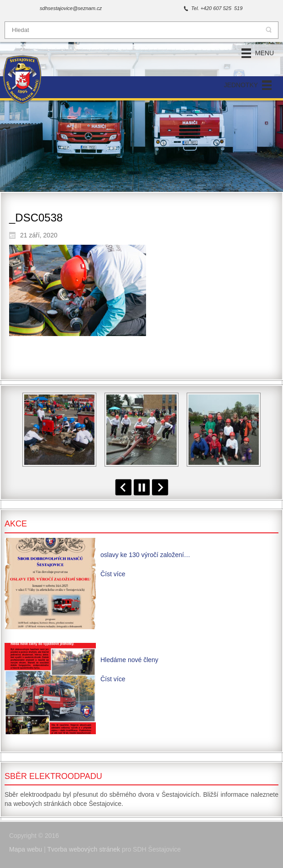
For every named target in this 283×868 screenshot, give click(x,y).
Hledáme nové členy (129, 660)
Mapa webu (26, 849)
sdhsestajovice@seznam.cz (71, 8)
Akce (16, 524)
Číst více (113, 574)
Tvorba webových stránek (84, 849)
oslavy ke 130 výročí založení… (145, 555)
